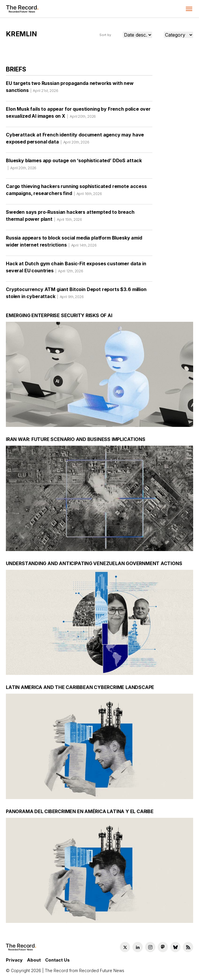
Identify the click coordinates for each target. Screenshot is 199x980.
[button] (189, 9)
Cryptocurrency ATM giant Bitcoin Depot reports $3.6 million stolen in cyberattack (76, 295)
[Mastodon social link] (163, 947)
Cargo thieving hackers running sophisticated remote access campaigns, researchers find (76, 192)
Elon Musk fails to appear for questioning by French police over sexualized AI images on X (78, 114)
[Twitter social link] (125, 947)
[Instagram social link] (150, 947)
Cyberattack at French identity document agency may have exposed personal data (75, 140)
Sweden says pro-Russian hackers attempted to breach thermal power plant (70, 218)
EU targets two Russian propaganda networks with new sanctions (70, 89)
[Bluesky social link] (175, 947)
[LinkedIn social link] (138, 947)
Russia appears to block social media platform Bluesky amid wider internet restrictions (74, 243)
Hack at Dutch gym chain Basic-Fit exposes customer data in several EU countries (76, 269)
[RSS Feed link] (188, 947)
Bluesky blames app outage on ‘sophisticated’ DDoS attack (74, 166)
